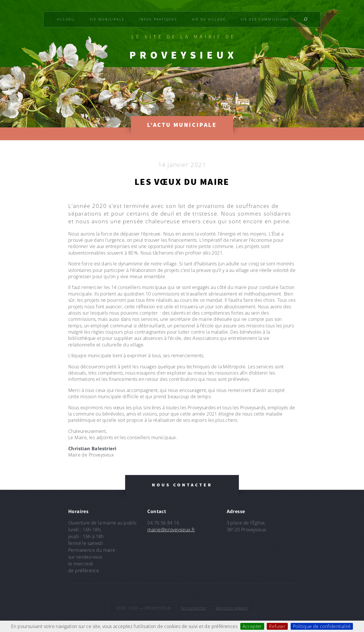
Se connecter (194, 608)
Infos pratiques (158, 19)
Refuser (277, 626)
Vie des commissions (265, 19)
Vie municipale (107, 19)
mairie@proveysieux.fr (171, 530)
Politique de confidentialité (322, 626)
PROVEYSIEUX (183, 55)
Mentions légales (232, 608)
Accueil (66, 19)
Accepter (252, 626)
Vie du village (209, 19)
